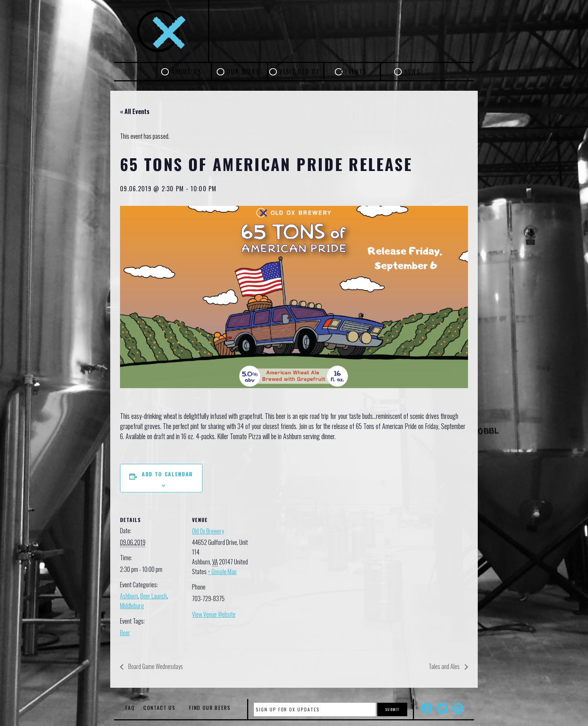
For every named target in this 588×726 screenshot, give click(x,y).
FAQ (130, 707)
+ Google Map (222, 571)
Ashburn (129, 596)
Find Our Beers (210, 707)
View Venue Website (214, 614)
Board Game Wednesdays (155, 666)
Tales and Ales (445, 666)
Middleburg (132, 606)
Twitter (442, 708)
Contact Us (159, 707)
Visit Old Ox (300, 72)
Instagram (458, 708)
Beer (125, 633)
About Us (187, 72)
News (412, 72)
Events (356, 72)
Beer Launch (154, 596)
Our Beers (243, 72)
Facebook (427, 708)
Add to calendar (167, 474)
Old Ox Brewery (208, 531)
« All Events (135, 111)
